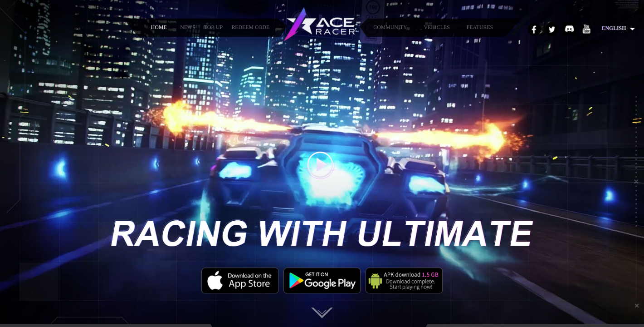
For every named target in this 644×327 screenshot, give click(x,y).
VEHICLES (437, 27)
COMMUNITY (390, 27)
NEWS (188, 27)
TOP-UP (213, 27)
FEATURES (480, 27)
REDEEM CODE (250, 27)
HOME (159, 27)
